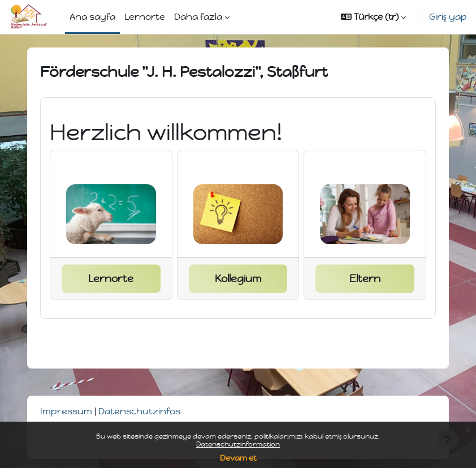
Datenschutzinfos (139, 411)
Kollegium (238, 279)
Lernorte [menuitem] (145, 17)
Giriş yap (448, 17)
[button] (373, 17)
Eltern (365, 279)
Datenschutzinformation (238, 444)
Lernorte (111, 279)
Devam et (238, 458)
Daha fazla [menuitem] (198, 17)
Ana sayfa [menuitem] (92, 17)
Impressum (66, 411)
